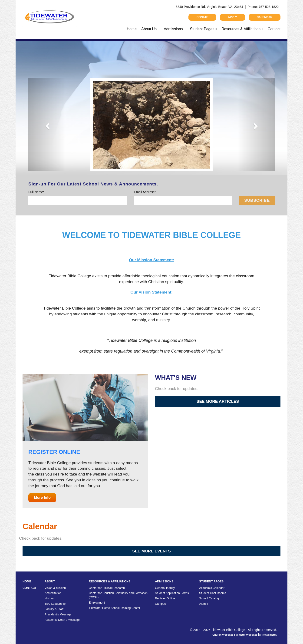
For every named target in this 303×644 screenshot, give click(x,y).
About (50, 581)
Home (132, 29)
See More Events (151, 551)
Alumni (204, 604)
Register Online (165, 598)
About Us (149, 29)
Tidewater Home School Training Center (114, 608)
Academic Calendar (212, 588)
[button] (47, 125)
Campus (160, 604)
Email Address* (145, 192)
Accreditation (53, 593)
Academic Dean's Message (62, 620)
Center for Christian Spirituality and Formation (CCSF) (118, 595)
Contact (274, 29)
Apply (232, 17)
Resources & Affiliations (241, 29)
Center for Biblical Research (107, 588)
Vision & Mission (55, 588)
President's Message (58, 614)
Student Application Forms (172, 593)
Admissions (173, 29)
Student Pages (202, 29)
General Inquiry (165, 588)
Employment (97, 603)
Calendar (265, 17)
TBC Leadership (55, 604)
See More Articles (218, 401)
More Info (42, 497)
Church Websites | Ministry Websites (235, 635)
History (49, 598)
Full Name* (36, 192)
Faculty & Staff (54, 609)
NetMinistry (269, 635)
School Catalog (209, 598)
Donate (202, 17)
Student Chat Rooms (213, 593)
